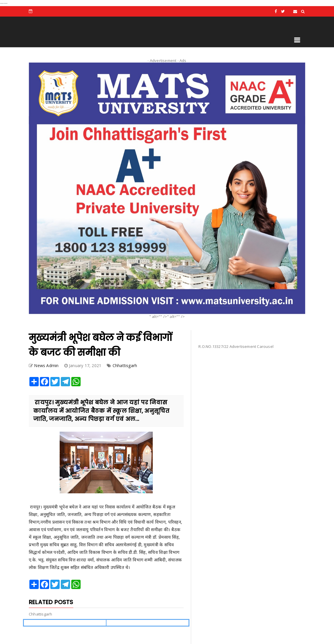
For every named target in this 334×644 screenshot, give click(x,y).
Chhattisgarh (125, 365)
